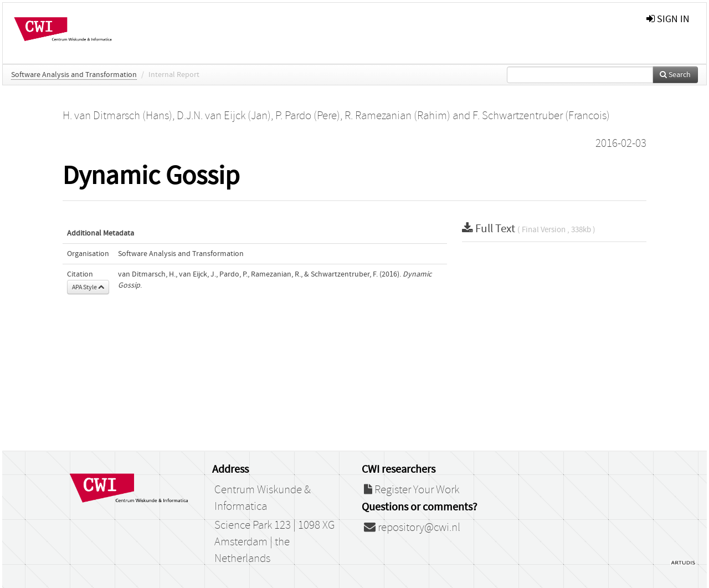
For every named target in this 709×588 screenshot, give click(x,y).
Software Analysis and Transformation (74, 75)
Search (675, 75)
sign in (668, 19)
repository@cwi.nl (412, 528)
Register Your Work (412, 490)
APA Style (88, 287)
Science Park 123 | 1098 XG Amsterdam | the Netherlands (274, 542)
